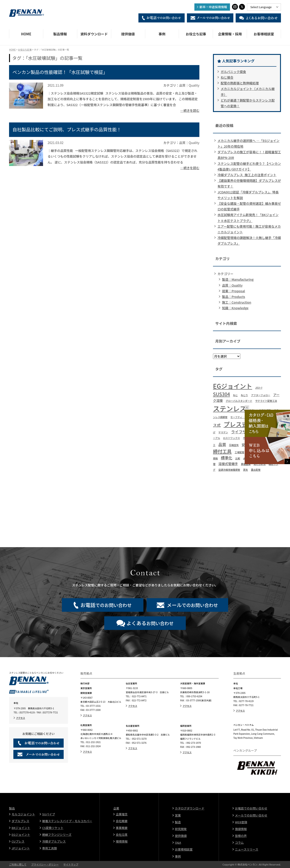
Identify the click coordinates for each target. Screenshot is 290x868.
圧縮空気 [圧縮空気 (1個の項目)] (234, 445)
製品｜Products (234, 297)
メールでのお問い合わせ (251, 815)
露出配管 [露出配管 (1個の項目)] (256, 470)
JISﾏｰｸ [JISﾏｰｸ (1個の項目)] (259, 388)
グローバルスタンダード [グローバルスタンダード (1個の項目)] (239, 401)
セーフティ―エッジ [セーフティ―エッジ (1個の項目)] (241, 417)
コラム (239, 842)
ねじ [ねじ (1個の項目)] (235, 395)
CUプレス (18, 841)
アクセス (21, 718)
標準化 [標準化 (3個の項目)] (226, 458)
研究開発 (181, 829)
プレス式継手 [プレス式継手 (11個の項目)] (242, 424)
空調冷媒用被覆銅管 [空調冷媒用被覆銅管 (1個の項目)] (229, 470)
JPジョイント (21, 848)
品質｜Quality (232, 285)
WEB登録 (241, 822)
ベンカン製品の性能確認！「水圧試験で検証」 (60, 72)
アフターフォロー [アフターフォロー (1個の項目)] (261, 395)
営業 (178, 815)
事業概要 (122, 828)
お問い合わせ (150, 623)
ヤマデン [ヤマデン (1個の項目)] (223, 432)
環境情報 (122, 841)
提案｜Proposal (233, 291)
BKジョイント (21, 828)
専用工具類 (50, 848)
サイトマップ (71, 864)
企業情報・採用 (230, 34)
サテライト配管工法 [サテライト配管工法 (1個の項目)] (266, 401)
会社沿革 (122, 835)
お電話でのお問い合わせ (251, 808)
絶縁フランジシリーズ (57, 835)
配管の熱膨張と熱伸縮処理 (240, 83)
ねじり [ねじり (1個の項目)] (244, 395)
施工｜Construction (237, 302)
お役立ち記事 (196, 34)
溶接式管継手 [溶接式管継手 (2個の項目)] (228, 464)
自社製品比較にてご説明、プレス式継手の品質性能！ (67, 129)
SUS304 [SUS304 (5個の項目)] (221, 394)
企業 (116, 808)
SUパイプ (48, 814)
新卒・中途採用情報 (213, 7)
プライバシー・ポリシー (45, 864)
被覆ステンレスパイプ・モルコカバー (67, 821)
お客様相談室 (264, 34)
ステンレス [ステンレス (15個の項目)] (230, 408)
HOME (26, 34)
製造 (178, 822)
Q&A (178, 842)
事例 (162, 34)
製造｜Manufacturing (238, 279)
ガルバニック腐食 (233, 72)
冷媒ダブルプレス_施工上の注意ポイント (247, 175)
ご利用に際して (18, 864)
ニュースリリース (247, 849)
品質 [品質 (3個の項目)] (222, 444)
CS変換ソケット (53, 828)
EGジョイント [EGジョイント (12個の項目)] (233, 386)
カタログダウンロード (190, 808)
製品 (12, 808)
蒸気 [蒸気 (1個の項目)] (245, 470)
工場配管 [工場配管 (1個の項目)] (240, 452)
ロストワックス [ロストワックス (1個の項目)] (232, 438)
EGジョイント (21, 835)
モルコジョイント (23, 814)
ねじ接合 (227, 77)
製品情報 (60, 34)
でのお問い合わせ (106, 605)
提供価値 (128, 34)
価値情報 (241, 829)
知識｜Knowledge (235, 308)
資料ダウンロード (94, 34)
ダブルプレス (20, 821)
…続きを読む (190, 110)
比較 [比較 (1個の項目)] (238, 458)
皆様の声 (241, 836)
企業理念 (122, 814)
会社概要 (122, 821)
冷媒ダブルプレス (54, 841)
